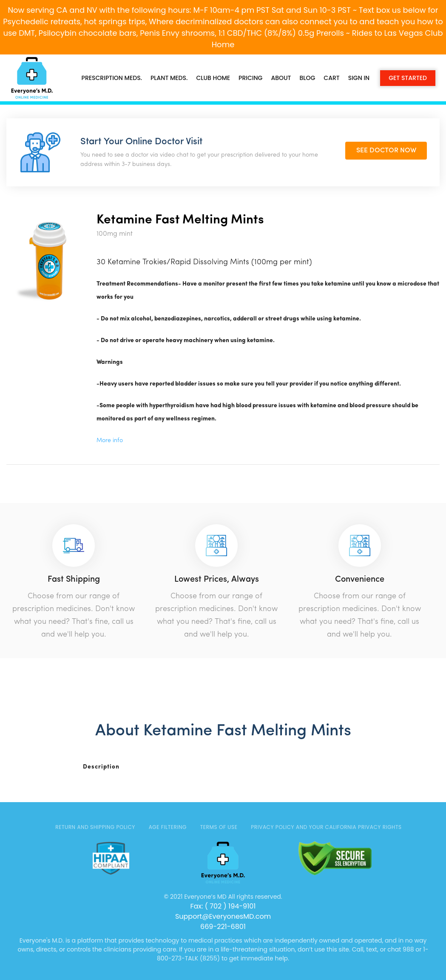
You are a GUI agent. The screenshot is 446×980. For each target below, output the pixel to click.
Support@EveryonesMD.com (223, 916)
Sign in (359, 78)
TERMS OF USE (219, 827)
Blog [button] (308, 78)
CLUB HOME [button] (213, 78)
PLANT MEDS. (169, 78)
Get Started (408, 78)
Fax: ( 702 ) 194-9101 (223, 906)
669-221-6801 (223, 927)
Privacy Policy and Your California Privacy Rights (326, 827)
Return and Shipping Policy (95, 827)
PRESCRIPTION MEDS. (112, 78)
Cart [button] (331, 78)
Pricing (250, 78)
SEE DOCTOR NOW (386, 151)
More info (110, 441)
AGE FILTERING (168, 827)
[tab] (112, 767)
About (281, 78)
